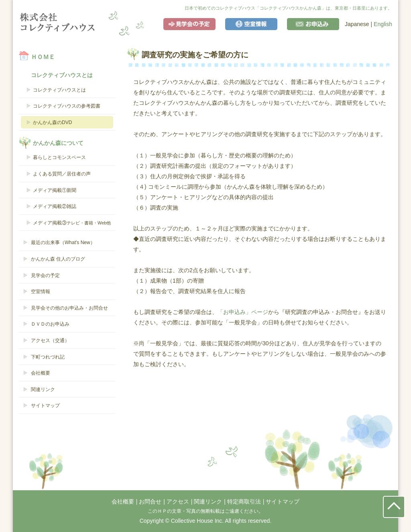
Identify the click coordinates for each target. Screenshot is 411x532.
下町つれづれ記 (48, 357)
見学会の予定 (189, 24)
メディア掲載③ (72, 223)
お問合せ (150, 501)
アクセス (178, 501)
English (383, 24)
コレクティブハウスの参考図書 (67, 106)
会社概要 (41, 373)
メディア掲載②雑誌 (55, 206)
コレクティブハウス (57, 22)
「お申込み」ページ (243, 312)
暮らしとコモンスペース (59, 157)
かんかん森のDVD (52, 122)
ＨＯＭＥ (43, 57)
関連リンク (43, 389)
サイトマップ (45, 406)
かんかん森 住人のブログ (58, 259)
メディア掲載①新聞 (55, 190)
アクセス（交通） (50, 340)
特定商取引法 (244, 501)
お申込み (313, 24)
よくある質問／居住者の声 (62, 174)
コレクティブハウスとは (59, 90)
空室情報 (251, 24)
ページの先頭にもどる (394, 507)
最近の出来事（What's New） (63, 243)
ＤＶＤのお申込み (50, 324)
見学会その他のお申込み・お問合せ (69, 308)
